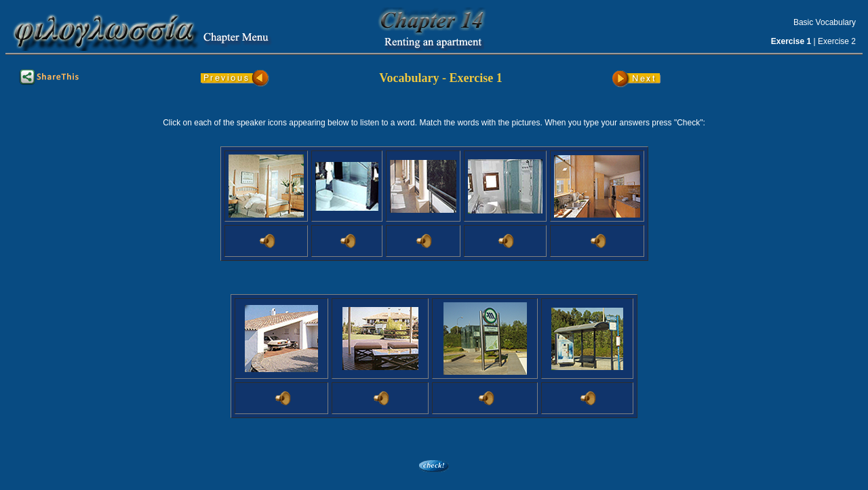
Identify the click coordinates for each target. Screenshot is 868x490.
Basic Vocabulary (825, 22)
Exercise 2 (837, 41)
